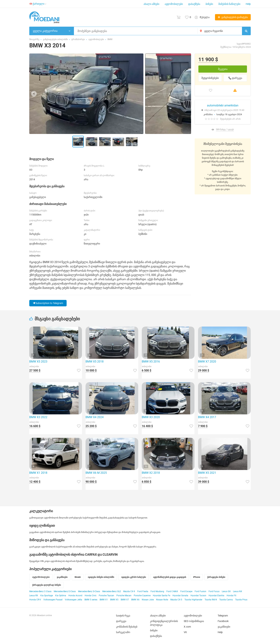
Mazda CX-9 (129, 591)
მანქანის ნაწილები (229, 4)
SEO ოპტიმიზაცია (194, 621)
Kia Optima (61, 596)
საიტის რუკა (123, 616)
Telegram (223, 616)
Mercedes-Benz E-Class (65, 591)
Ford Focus (214, 591)
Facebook (223, 621)
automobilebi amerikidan (223, 105)
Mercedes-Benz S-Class (89, 591)
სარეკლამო (123, 632)
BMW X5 (114, 600)
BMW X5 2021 (207, 473)
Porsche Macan (124, 596)
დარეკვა (121, 621)
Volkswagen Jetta (73, 600)
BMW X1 (104, 600)
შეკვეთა (223, 69)
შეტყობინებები (210, 78)
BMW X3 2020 (151, 417)
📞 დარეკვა (235, 78)
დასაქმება (194, 4)
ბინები (209, 4)
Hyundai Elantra (216, 596)
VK (185, 632)
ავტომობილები (174, 4)
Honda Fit (231, 596)
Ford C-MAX (172, 591)
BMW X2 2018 (151, 473)
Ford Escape (186, 591)
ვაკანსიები (224, 627)
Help (248, 4)
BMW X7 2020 (207, 362)
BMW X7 (125, 600)
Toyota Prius (241, 600)
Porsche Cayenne (142, 596)
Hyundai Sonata (180, 596)
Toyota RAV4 (211, 600)
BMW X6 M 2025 (96, 473)
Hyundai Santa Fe (162, 596)
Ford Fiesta (143, 591)
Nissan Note (162, 600)
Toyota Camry (226, 600)
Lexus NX (238, 591)
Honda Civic (91, 596)
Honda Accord (75, 596)
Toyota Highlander (193, 600)
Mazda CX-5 (176, 600)
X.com (187, 627)
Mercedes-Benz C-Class (40, 591)
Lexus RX (34, 596)
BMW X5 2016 (151, 362)
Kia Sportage (47, 596)
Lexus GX (226, 591)
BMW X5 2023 (38, 362)
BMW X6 (135, 600)
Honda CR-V (35, 600)
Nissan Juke (148, 600)
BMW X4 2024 (95, 417)
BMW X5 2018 (95, 362)
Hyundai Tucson (198, 596)
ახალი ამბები (151, 4)
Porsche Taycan (106, 596)
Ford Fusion (200, 591)
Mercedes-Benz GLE (112, 591)
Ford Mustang (157, 591)
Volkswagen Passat (53, 600)
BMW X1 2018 (38, 473)
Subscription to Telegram (48, 303)
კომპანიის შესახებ (127, 627)
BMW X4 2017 (207, 417)
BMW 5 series (91, 600)
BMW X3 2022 (38, 417)
